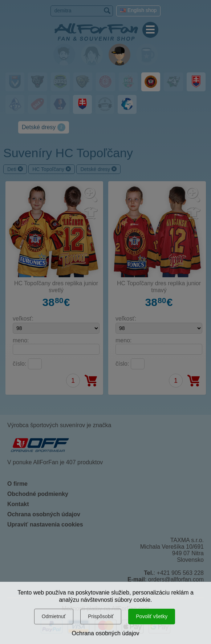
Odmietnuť (54, 616)
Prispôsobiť (101, 616)
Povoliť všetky (152, 616)
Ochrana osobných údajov (106, 633)
